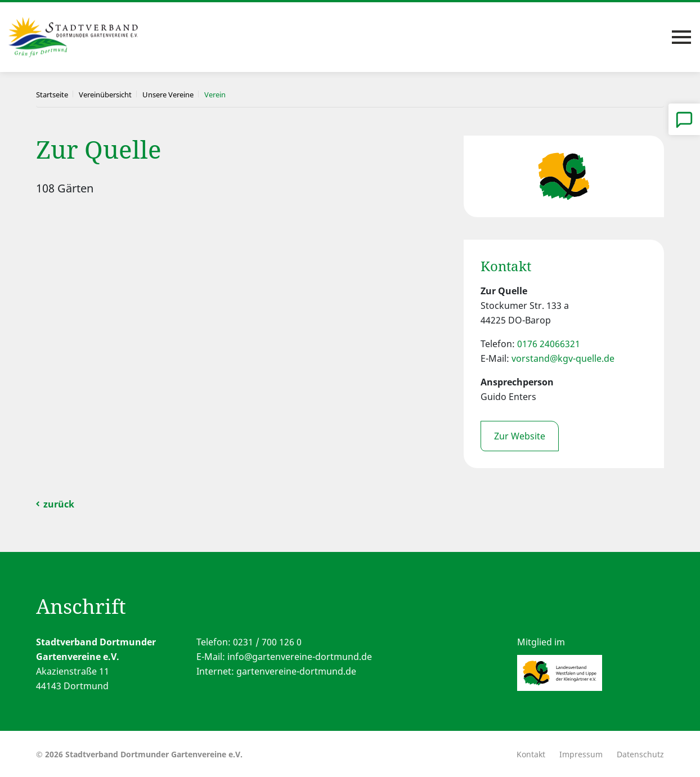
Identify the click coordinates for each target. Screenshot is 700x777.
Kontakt (531, 754)
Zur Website (520, 436)
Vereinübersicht (105, 95)
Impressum (581, 754)
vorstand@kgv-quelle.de (563, 358)
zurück (59, 504)
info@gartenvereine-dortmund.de (300, 657)
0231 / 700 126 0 (267, 642)
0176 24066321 (549, 344)
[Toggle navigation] (681, 37)
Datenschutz (640, 754)
